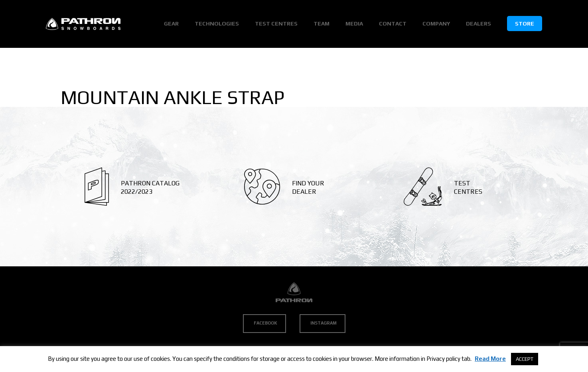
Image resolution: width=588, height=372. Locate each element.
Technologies (217, 24)
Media (354, 24)
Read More (490, 359)
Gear (171, 24)
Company (436, 24)
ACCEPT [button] (525, 359)
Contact (393, 24)
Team (322, 24)
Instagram (324, 323)
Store (525, 24)
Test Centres (276, 24)
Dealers (478, 24)
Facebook (265, 323)
